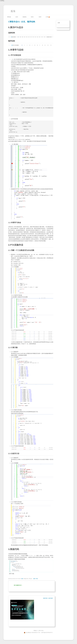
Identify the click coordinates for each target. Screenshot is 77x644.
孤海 (13, 11)
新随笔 (25, 17)
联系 (32, 17)
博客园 (9, 17)
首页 (17, 17)
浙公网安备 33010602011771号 (32, 633)
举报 (37, 579)
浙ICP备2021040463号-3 (47, 633)
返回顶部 (51, 598)
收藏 (34, 579)
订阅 (47, 17)
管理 (40, 17)
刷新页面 (45, 598)
